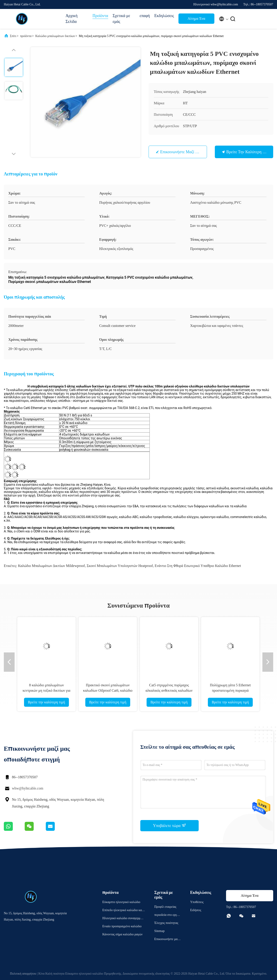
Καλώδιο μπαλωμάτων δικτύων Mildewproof (51, 566)
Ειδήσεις (196, 910)
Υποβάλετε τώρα (169, 825)
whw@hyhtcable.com (28, 788)
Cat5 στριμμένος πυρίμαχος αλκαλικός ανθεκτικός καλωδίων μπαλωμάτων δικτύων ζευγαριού (169, 690)
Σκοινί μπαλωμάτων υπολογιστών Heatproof (120, 566)
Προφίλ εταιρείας (165, 907)
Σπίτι (13, 36)
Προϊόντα (100, 16)
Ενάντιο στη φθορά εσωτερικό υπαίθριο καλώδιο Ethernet (198, 566)
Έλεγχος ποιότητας (166, 923)
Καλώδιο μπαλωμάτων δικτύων (55, 36)
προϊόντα (26, 36)
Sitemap (159, 931)
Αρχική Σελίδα (71, 19)
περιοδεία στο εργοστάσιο (167, 915)
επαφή (145, 16)
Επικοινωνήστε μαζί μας (181, 152)
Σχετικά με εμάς (121, 19)
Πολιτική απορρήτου (23, 974)
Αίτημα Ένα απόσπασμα (196, 20)
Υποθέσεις (197, 902)
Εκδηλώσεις (164, 16)
